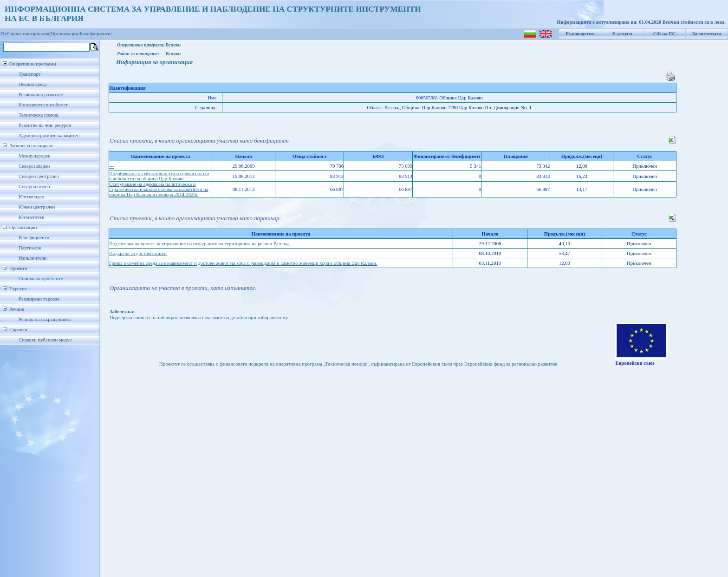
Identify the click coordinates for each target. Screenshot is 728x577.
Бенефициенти (34, 238)
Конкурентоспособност (43, 105)
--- (112, 166)
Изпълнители (32, 258)
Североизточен (34, 187)
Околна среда (33, 84)
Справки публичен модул (45, 340)
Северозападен (34, 166)
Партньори (30, 248)
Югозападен (31, 197)
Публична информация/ (26, 34)
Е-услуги (622, 34)
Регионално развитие (41, 95)
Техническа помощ (39, 115)
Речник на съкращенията (45, 319)
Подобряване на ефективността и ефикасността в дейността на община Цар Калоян (159, 176)
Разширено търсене (39, 299)
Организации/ (65, 34)
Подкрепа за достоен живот (138, 253)
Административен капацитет (49, 135)
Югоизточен (32, 217)
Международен (35, 156)
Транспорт (29, 74)
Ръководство (580, 34)
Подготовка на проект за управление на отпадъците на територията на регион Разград (199, 244)
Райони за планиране (31, 146)
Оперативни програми (33, 64)
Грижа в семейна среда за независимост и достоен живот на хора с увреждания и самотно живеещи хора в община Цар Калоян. (243, 263)
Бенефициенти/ (96, 34)
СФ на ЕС (664, 34)
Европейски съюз (635, 363)
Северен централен (39, 176)
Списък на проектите (41, 279)
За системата (707, 34)
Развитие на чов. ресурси (45, 125)
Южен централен (37, 207)
